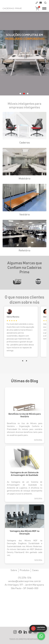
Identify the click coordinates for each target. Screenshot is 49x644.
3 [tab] (28, 94)
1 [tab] (20, 94)
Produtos (25, 570)
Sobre (14, 570)
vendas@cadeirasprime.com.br (24, 581)
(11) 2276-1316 (25, 578)
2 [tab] (24, 94)
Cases (35, 570)
